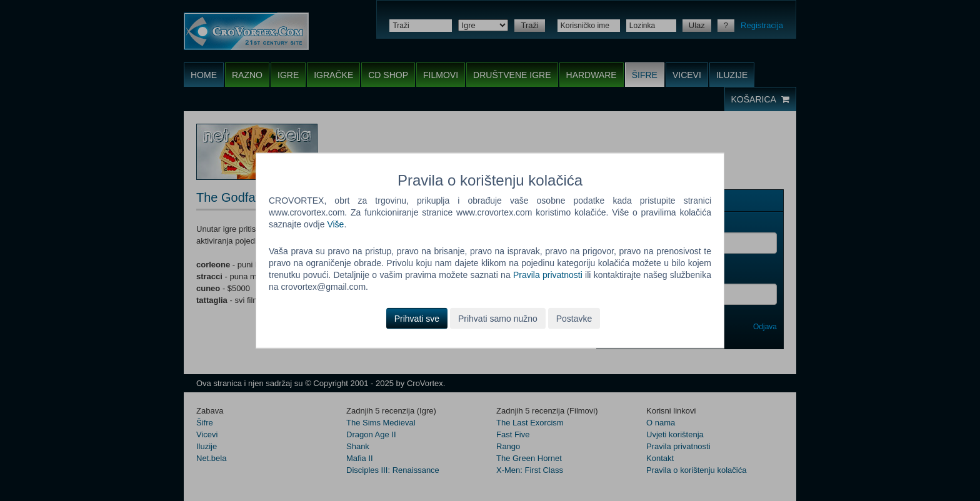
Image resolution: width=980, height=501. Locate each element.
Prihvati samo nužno (498, 318)
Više (335, 224)
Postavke (574, 318)
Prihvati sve (417, 318)
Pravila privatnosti (548, 275)
